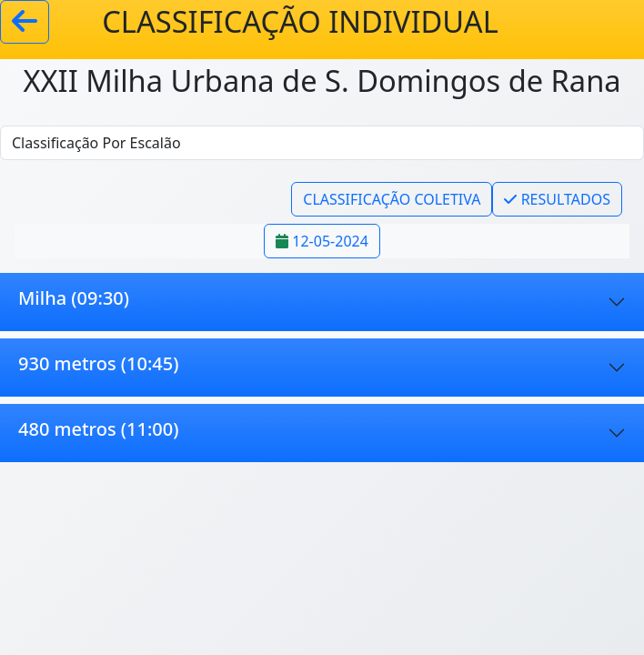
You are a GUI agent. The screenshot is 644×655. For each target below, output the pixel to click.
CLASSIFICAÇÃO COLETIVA (392, 199)
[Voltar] (25, 22)
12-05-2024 (322, 241)
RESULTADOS (557, 199)
